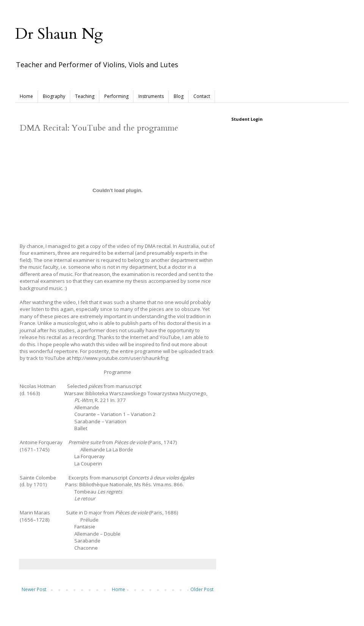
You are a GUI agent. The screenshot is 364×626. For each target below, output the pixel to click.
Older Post (202, 589)
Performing (116, 96)
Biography (54, 96)
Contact (202, 96)
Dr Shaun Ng (59, 34)
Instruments (151, 96)
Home (26, 96)
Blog (179, 96)
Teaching (85, 96)
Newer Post (34, 589)
